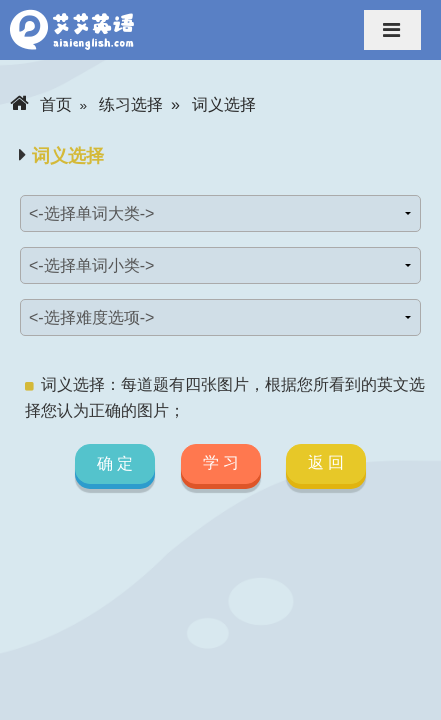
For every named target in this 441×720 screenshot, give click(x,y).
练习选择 (131, 104)
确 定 (115, 464)
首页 (41, 104)
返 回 (326, 462)
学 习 (220, 462)
